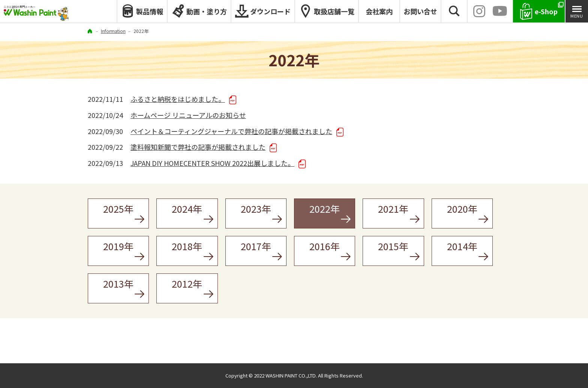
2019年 (118, 246)
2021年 (393, 209)
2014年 (462, 246)
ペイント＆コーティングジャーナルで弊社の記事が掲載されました (231, 131)
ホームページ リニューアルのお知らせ (188, 115)
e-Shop (546, 11)
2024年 (187, 209)
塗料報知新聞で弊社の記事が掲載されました (198, 147)
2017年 (256, 246)
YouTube (500, 11)
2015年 (393, 246)
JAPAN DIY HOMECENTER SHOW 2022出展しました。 (212, 163)
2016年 (325, 246)
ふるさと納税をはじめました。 (178, 99)
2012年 (187, 284)
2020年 (462, 209)
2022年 (325, 209)
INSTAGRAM (479, 11)
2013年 (118, 284)
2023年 (256, 209)
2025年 (118, 209)
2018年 (187, 246)
